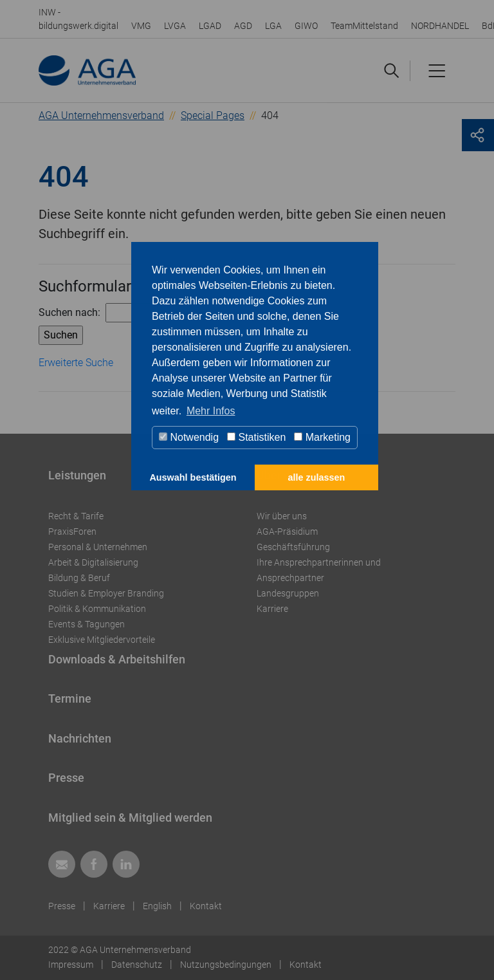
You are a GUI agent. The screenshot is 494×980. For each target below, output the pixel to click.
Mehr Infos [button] (211, 411)
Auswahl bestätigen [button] (193, 477)
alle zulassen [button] (317, 477)
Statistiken (256, 437)
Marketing (322, 437)
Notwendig (189, 437)
